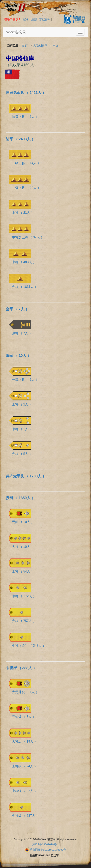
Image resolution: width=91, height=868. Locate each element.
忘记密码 (45, 19)
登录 (26, 19)
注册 (34, 19)
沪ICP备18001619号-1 (45, 844)
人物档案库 (40, 45)
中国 (56, 45)
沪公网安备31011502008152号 (48, 850)
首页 (25, 45)
